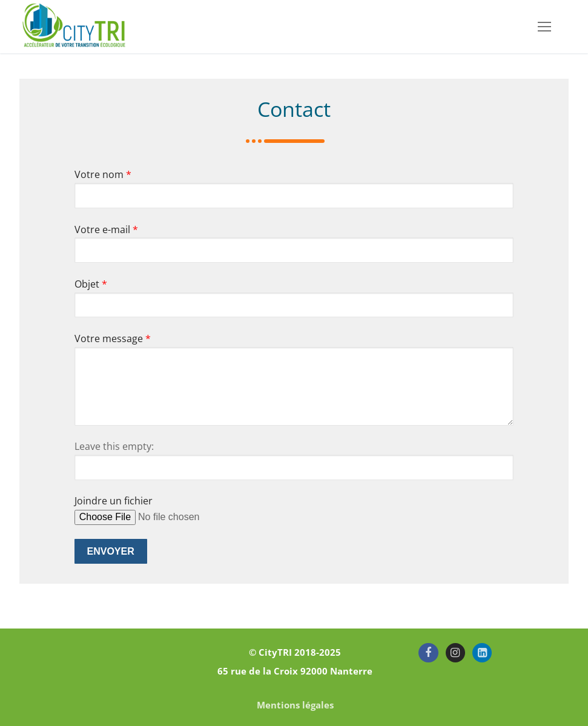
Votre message (113, 338)
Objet (91, 284)
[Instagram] (455, 653)
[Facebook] (428, 653)
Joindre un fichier (114, 501)
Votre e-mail (106, 229)
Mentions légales (295, 705)
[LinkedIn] (482, 653)
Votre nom (103, 174)
